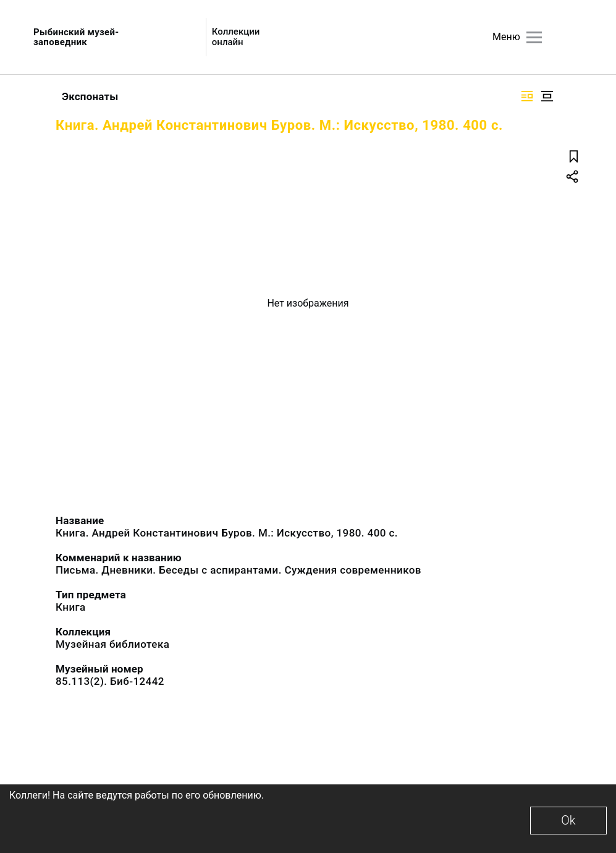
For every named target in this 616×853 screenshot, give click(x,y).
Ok (568, 820)
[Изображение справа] (527, 96)
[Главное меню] (534, 37)
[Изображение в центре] (547, 96)
